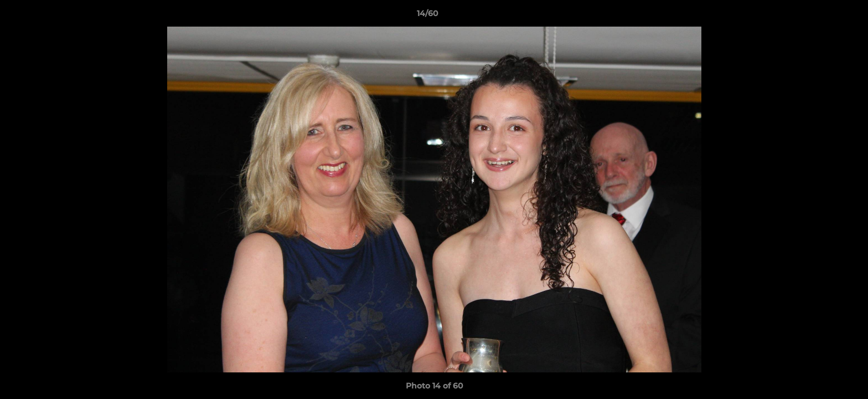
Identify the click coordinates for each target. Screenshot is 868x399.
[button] (821, 16)
